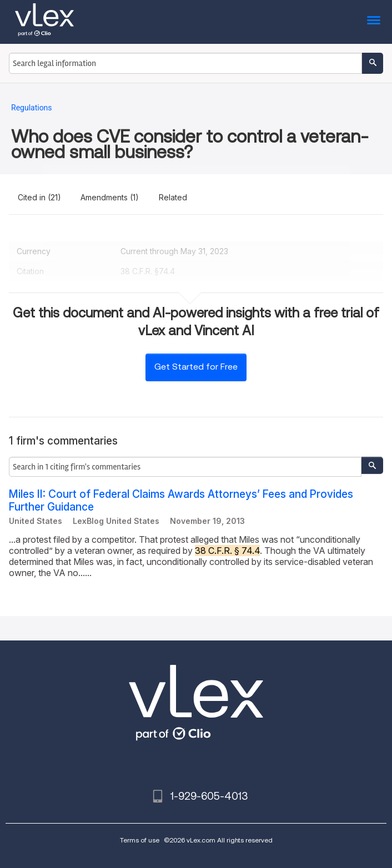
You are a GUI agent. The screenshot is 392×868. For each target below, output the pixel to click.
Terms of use (140, 840)
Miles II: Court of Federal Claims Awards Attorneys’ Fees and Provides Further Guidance (181, 501)
